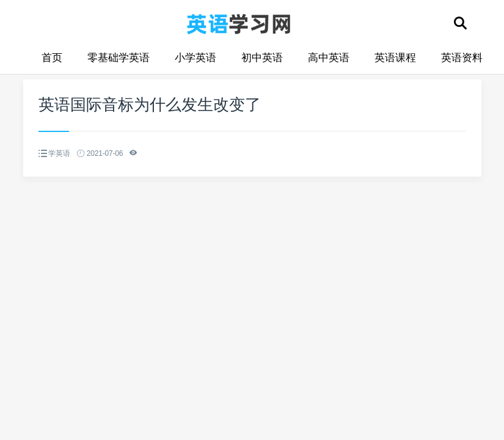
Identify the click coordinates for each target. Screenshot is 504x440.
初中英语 (262, 58)
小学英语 (195, 58)
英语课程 (395, 58)
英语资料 (462, 58)
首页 (52, 58)
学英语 (59, 153)
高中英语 (329, 58)
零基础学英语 (119, 58)
